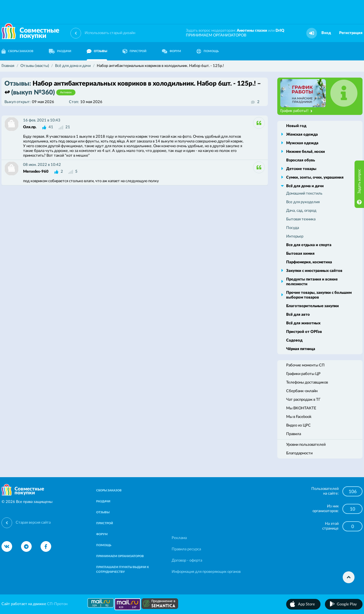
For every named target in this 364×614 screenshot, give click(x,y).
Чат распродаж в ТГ (303, 400)
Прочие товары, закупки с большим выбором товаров (319, 295)
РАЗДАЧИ (60, 51)
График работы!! (296, 111)
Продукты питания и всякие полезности (312, 282)
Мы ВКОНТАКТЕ (301, 408)
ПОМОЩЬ (208, 51)
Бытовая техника (301, 219)
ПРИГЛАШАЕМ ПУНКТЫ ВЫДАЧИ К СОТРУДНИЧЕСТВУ (123, 570)
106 (353, 492)
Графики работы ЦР (303, 374)
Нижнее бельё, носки (306, 152)
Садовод (294, 340)
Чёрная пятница (301, 349)
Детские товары (301, 169)
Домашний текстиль (304, 194)
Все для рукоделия (303, 202)
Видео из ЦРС (298, 425)
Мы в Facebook (299, 417)
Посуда (293, 228)
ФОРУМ (171, 51)
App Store (306, 604)
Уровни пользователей (306, 445)
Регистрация (351, 33)
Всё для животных (303, 323)
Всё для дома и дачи (305, 186)
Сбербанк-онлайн (302, 391)
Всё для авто (298, 315)
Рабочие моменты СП (305, 365)
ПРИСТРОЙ (135, 51)
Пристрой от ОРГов (304, 332)
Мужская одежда (302, 143)
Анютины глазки (252, 31)
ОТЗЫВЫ (97, 51)
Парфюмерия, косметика (309, 262)
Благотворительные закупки (313, 306)
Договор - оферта (187, 561)
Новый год (296, 126)
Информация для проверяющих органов (206, 572)
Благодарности (299, 453)
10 (352, 509)
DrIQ (280, 31)
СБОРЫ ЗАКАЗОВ (109, 490)
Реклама (179, 538)
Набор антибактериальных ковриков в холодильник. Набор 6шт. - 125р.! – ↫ (133, 88)
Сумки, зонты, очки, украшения (315, 178)
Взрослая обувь (301, 160)
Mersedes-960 (36, 172)
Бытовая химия (300, 254)
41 (51, 127)
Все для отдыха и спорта (309, 245)
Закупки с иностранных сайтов (314, 271)
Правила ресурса (186, 549)
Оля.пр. (30, 127)
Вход (326, 33)
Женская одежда (302, 135)
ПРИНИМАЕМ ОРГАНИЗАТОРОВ (216, 35)
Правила (294, 434)
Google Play (347, 604)
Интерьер (295, 237)
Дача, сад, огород (301, 211)
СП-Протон (57, 604)
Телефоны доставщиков (307, 383)
